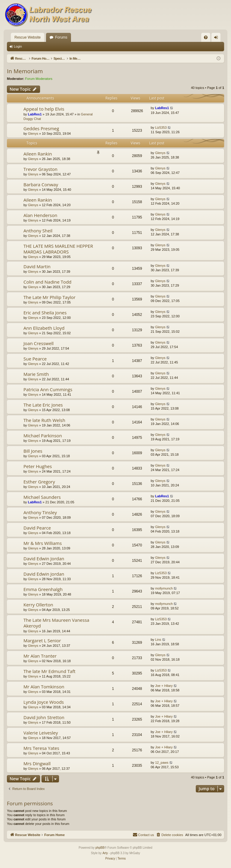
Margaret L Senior (42, 640)
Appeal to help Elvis (44, 109)
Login (18, 46)
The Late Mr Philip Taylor (49, 297)
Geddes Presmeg (41, 128)
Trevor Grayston (40, 169)
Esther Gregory (39, 482)
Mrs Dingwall (37, 763)
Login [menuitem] (217, 39)
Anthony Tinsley (40, 512)
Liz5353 (161, 127)
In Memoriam (25, 71)
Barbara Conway (41, 184)
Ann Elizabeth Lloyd (44, 328)
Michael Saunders (42, 497)
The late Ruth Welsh (44, 420)
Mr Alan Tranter (40, 656)
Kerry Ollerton (38, 605)
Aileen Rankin (38, 154)
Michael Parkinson (43, 436)
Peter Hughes (38, 466)
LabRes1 (35, 114)
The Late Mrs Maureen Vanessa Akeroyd (56, 623)
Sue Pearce (35, 359)
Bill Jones (33, 451)
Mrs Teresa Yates (41, 748)
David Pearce (37, 528)
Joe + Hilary (164, 686)
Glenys (33, 134)
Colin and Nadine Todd (48, 282)
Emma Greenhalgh (43, 589)
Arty (105, 853)
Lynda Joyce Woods (44, 702)
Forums (61, 37)
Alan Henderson (40, 215)
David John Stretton (44, 717)
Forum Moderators (39, 79)
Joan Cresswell (38, 343)
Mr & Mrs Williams (43, 543)
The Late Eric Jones (43, 405)
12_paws (162, 763)
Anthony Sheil (38, 231)
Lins (158, 640)
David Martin (37, 266)
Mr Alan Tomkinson (44, 687)
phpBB (100, 848)
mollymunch (164, 588)
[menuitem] (206, 37)
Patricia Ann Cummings (48, 389)
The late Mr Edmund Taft (49, 671)
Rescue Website (28, 37)
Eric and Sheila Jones (45, 313)
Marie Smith (36, 374)
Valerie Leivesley (41, 733)
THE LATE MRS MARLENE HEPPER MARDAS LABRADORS (58, 249)
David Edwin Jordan (44, 558)
